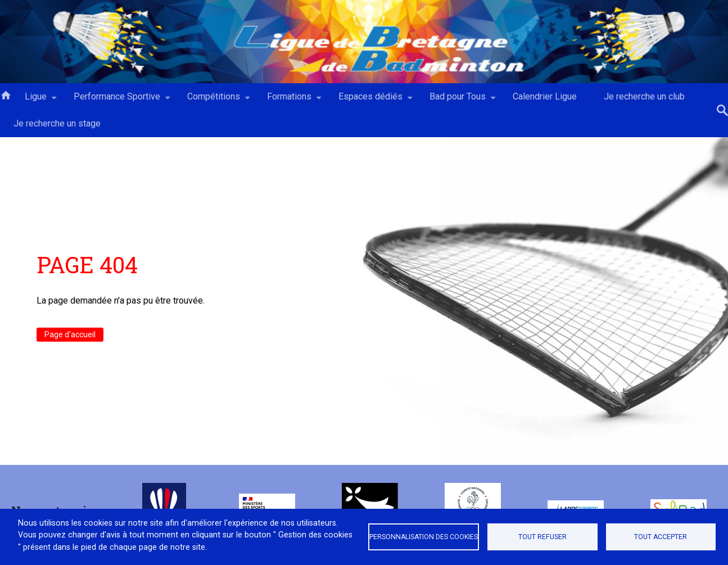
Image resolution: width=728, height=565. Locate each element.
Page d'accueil (70, 335)
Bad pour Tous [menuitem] (458, 101)
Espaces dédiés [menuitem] (370, 101)
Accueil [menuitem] (6, 94)
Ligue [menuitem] (36, 101)
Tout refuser (542, 537)
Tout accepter (661, 537)
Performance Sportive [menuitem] (117, 101)
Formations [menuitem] (289, 101)
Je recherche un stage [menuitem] (57, 123)
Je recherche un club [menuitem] (644, 96)
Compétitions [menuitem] (214, 101)
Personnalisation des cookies (424, 537)
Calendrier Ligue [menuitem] (545, 96)
